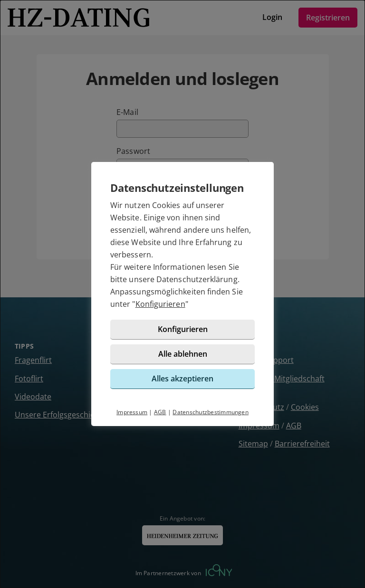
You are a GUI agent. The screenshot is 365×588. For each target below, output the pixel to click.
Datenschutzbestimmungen (211, 412)
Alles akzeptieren (182, 379)
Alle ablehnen (183, 354)
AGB (160, 412)
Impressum (132, 412)
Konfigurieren (160, 304)
